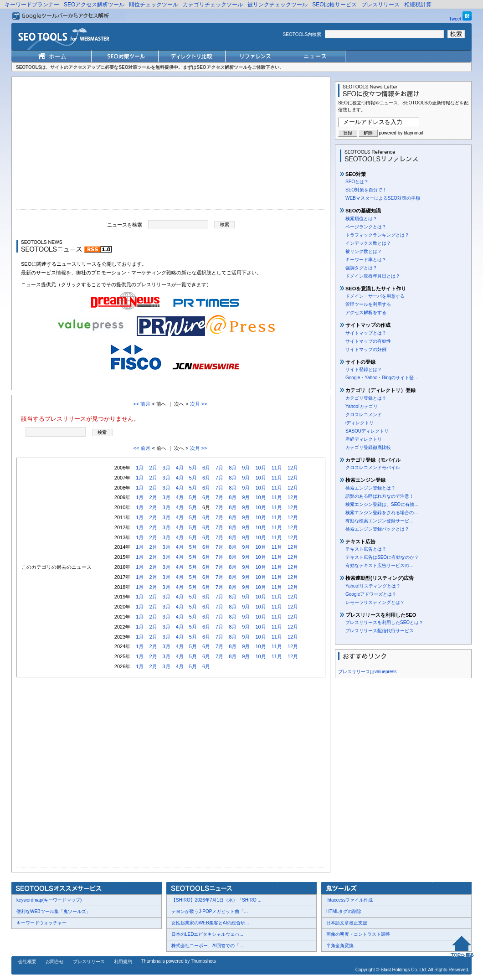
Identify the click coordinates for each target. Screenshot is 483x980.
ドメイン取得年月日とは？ (373, 276)
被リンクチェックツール (277, 5)
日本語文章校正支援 (347, 923)
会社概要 (27, 962)
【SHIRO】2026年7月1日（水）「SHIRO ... (216, 900)
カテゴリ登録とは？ (366, 398)
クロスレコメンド (364, 415)
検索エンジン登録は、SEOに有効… (382, 504)
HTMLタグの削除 (344, 911)
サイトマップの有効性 (368, 341)
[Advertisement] (171, 145)
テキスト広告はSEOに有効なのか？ (382, 557)
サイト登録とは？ (364, 369)
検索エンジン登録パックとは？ (377, 529)
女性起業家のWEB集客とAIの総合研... (210, 923)
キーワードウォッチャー (41, 923)
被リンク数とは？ (364, 251)
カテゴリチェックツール (213, 5)
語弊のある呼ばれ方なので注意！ (380, 496)
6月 (206, 468)
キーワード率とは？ (366, 260)
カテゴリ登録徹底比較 (368, 447)
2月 (153, 468)
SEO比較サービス (334, 5)
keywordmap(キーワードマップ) (49, 900)
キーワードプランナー (32, 5)
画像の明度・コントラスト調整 (358, 934)
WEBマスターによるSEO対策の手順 (383, 198)
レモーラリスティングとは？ (375, 602)
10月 (260, 468)
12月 (293, 468)
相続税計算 (418, 5)
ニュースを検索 (125, 224)
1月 (140, 468)
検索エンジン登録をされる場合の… (382, 513)
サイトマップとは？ (366, 333)
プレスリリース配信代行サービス (380, 631)
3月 (167, 468)
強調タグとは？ (361, 268)
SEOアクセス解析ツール (94, 5)
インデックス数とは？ (368, 243)
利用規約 (123, 962)
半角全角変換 (340, 946)
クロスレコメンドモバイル (373, 467)
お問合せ (55, 962)
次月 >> (199, 404)
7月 (219, 468)
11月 (277, 468)
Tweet (455, 19)
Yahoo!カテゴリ (362, 406)
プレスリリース (380, 5)
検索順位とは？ (361, 219)
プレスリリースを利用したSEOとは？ (384, 622)
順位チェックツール (154, 5)
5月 (193, 468)
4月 (180, 468)
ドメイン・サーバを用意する (375, 296)
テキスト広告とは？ (366, 549)
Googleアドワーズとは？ (371, 594)
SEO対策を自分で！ (366, 190)
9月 (246, 468)
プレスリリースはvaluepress (367, 672)
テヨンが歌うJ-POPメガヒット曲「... (210, 911)
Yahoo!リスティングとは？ (373, 586)
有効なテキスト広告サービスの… (380, 565)
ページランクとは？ (366, 227)
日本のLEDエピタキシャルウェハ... (207, 934)
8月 (233, 468)
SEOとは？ (357, 182)
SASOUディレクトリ (367, 431)
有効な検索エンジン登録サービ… (380, 521)
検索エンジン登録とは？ (370, 488)
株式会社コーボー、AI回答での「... (207, 946)
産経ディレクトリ (364, 439)
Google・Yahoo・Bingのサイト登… (382, 378)
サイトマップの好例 (366, 349)
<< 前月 (142, 404)
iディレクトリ (360, 423)
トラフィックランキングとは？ (377, 235)
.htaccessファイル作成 (349, 900)
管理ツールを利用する (368, 304)
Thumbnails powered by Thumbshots (179, 961)
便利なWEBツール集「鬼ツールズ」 (54, 911)
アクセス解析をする (366, 312)
